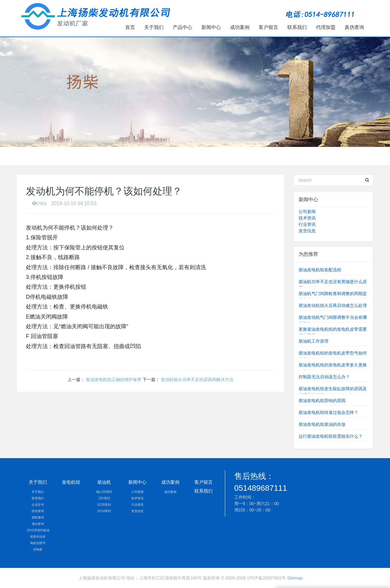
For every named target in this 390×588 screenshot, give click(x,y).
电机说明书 (38, 543)
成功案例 (240, 27)
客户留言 (268, 27)
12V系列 (104, 498)
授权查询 (38, 517)
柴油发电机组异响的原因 (322, 401)
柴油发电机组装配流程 (320, 270)
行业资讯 (307, 224)
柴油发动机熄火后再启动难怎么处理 (333, 305)
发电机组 (71, 482)
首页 (130, 27)
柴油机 (104, 482)
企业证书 (38, 505)
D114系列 (104, 511)
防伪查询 (38, 511)
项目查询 (38, 524)
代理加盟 (326, 27)
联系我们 (297, 27)
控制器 (38, 549)
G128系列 (104, 505)
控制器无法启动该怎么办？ (324, 377)
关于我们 (154, 27)
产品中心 (183, 27)
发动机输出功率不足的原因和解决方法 (197, 380)
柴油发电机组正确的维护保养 (114, 380)
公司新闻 (307, 212)
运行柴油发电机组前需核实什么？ (331, 436)
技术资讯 (307, 218)
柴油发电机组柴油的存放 (322, 424)
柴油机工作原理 (314, 341)
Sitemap (295, 578)
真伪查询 (354, 27)
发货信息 (307, 231)
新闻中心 (211, 27)
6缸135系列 (104, 492)
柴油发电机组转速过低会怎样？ (328, 412)
